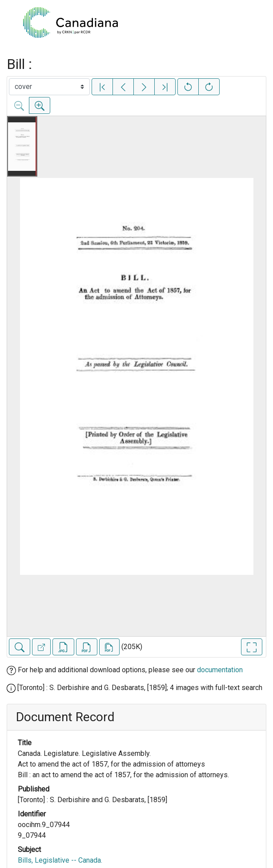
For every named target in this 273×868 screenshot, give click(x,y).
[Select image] (49, 87)
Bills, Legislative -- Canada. (60, 860)
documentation (220, 670)
